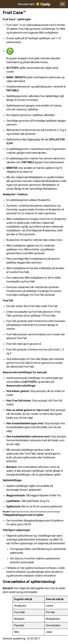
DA (63, 4)
